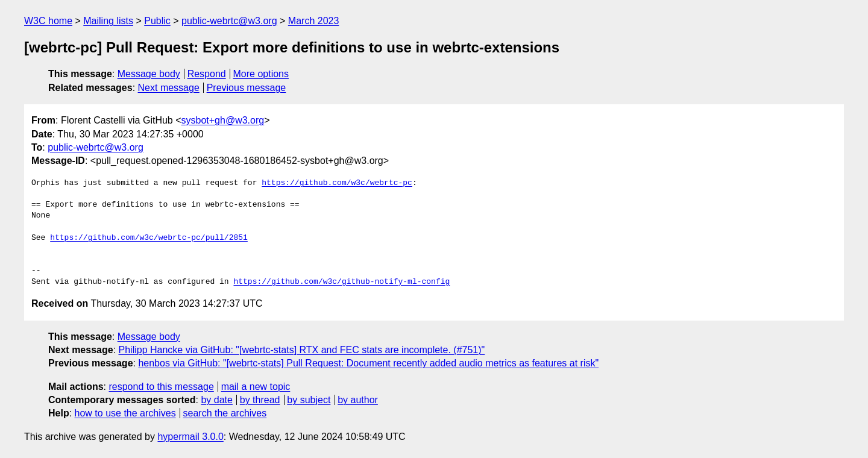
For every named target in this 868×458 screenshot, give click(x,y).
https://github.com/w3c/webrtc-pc (337, 183)
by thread (260, 400)
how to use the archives (125, 413)
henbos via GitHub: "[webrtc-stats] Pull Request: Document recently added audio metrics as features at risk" (368, 363)
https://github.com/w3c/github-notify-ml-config (341, 282)
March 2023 (314, 21)
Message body (149, 74)
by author (358, 400)
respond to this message (161, 387)
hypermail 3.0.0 (190, 437)
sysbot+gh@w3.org (223, 120)
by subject (309, 400)
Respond (207, 74)
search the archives (225, 413)
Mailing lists (108, 21)
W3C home (48, 21)
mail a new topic (256, 387)
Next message (169, 88)
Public (157, 21)
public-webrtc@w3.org (229, 21)
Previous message (247, 88)
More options (261, 74)
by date (216, 400)
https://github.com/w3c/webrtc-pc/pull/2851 (149, 238)
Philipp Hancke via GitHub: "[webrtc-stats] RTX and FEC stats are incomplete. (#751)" (302, 350)
